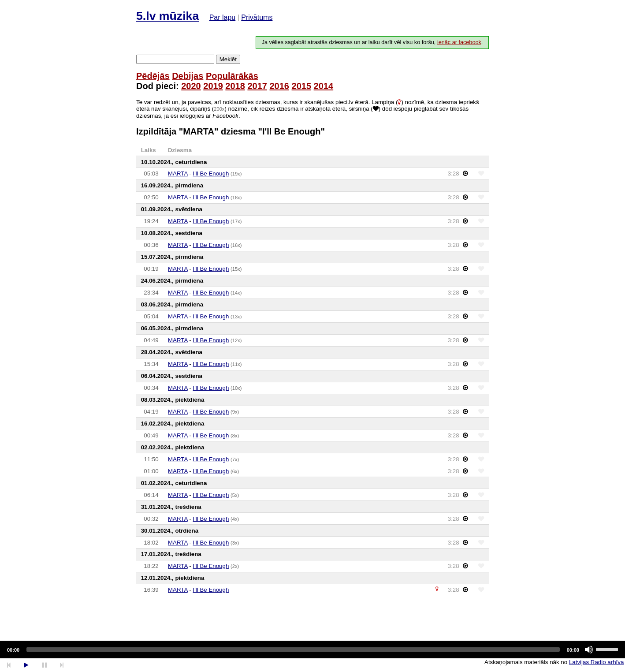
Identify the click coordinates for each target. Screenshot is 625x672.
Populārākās (232, 76)
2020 (191, 86)
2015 (302, 86)
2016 (279, 86)
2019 (213, 86)
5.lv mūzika (167, 16)
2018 (235, 86)
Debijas (188, 76)
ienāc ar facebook (459, 42)
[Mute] (589, 650)
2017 (257, 86)
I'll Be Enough (211, 174)
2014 (324, 86)
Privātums (257, 17)
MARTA (178, 174)
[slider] (293, 650)
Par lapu (223, 17)
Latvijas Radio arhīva (596, 662)
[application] (312, 650)
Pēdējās (153, 76)
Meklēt (228, 59)
